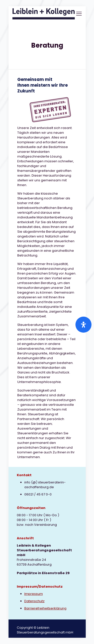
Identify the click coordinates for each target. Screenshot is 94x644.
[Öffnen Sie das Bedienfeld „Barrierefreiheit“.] (83, 325)
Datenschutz (34, 601)
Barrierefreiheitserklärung (45, 608)
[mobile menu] (79, 14)
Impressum (34, 594)
